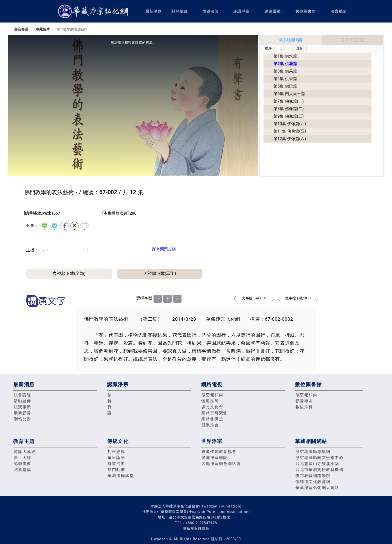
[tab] (291, 40)
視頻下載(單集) (162, 273)
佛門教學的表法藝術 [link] (72, 29)
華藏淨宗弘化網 (94, 11)
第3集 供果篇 (285, 71)
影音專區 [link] (22, 29)
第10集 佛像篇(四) (290, 124)
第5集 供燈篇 (285, 86)
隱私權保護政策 (196, 528)
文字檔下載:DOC (298, 298)
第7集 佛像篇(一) (289, 101)
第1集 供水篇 (285, 56)
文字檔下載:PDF (254, 298)
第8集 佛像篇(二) (289, 109)
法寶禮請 (338, 11)
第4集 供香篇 (285, 79)
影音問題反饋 (164, 249)
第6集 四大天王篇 (289, 94)
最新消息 (153, 11)
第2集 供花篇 (285, 64)
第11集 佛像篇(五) (290, 131)
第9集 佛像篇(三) (289, 116)
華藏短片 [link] (43, 29)
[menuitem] (153, 11)
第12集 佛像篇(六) (290, 139)
